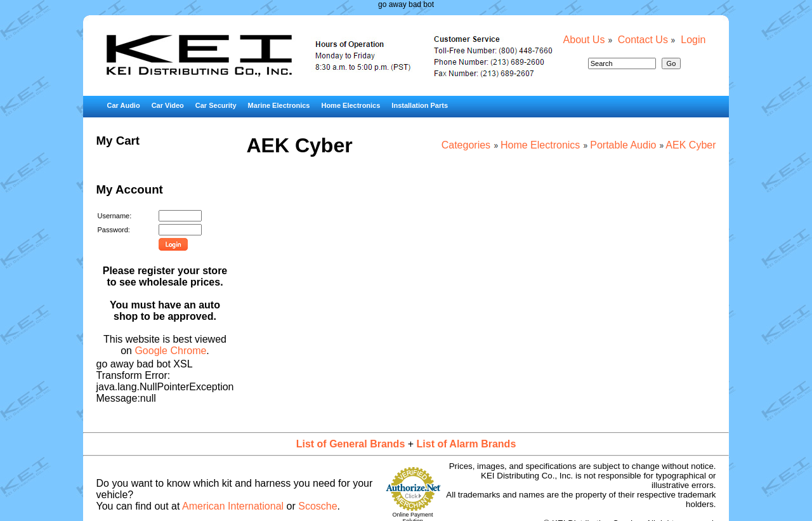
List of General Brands (351, 444)
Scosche (318, 506)
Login (693, 40)
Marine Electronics (279, 105)
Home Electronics (350, 105)
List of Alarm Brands (467, 444)
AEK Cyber (691, 145)
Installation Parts (420, 105)
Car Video (168, 105)
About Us (584, 40)
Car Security (216, 105)
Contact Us (643, 40)
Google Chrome (170, 351)
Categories (466, 145)
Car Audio (123, 105)
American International (233, 506)
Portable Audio (623, 145)
